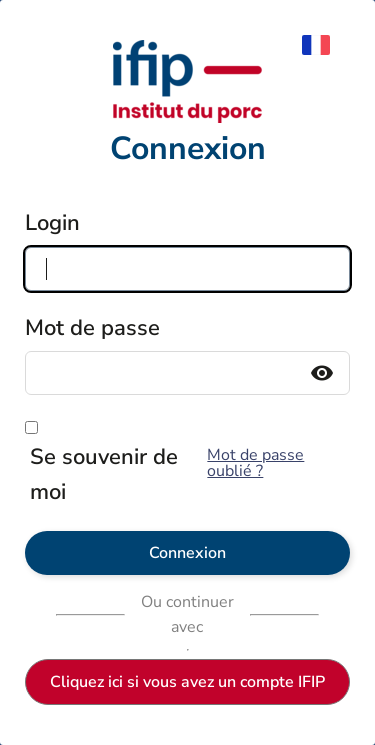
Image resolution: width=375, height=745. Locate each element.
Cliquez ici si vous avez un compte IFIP (187, 682)
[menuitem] (326, 45)
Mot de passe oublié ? (255, 463)
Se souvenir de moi (104, 474)
